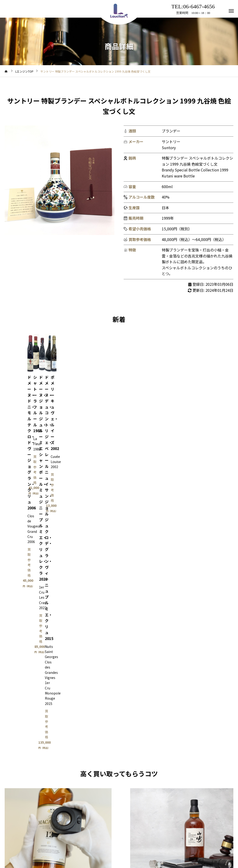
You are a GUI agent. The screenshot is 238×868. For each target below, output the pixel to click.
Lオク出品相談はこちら (182, 616)
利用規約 (87, 847)
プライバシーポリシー (141, 847)
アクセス (109, 847)
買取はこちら (58, 616)
